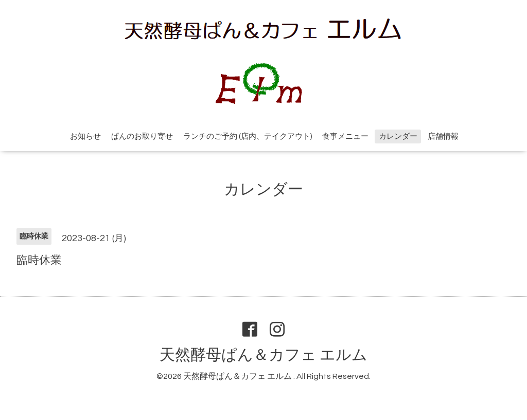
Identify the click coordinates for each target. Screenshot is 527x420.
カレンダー (398, 136)
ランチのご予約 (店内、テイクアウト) (248, 136)
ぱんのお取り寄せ (142, 136)
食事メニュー (345, 136)
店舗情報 (443, 136)
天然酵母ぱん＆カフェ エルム (263, 355)
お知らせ (85, 136)
